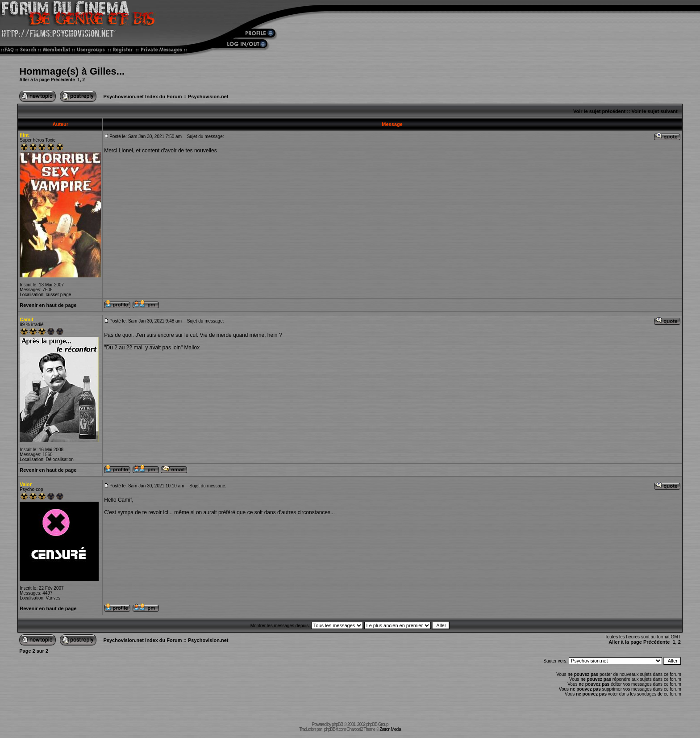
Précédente (63, 80)
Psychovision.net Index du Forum (143, 96)
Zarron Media (390, 729)
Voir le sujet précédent (599, 111)
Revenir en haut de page (48, 305)
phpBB (337, 724)
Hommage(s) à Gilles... (72, 71)
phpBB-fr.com (335, 729)
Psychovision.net (208, 96)
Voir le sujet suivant (655, 111)
